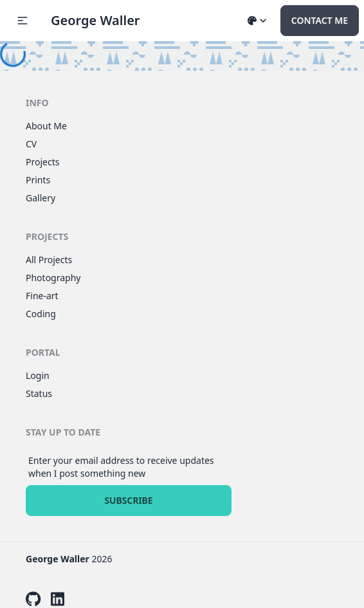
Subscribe (128, 500)
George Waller (96, 20)
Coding (41, 314)
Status (39, 393)
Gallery (41, 198)
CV (31, 144)
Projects (42, 162)
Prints (38, 180)
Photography (53, 278)
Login (38, 375)
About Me (46, 126)
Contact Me (320, 20)
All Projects (49, 260)
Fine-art (42, 296)
